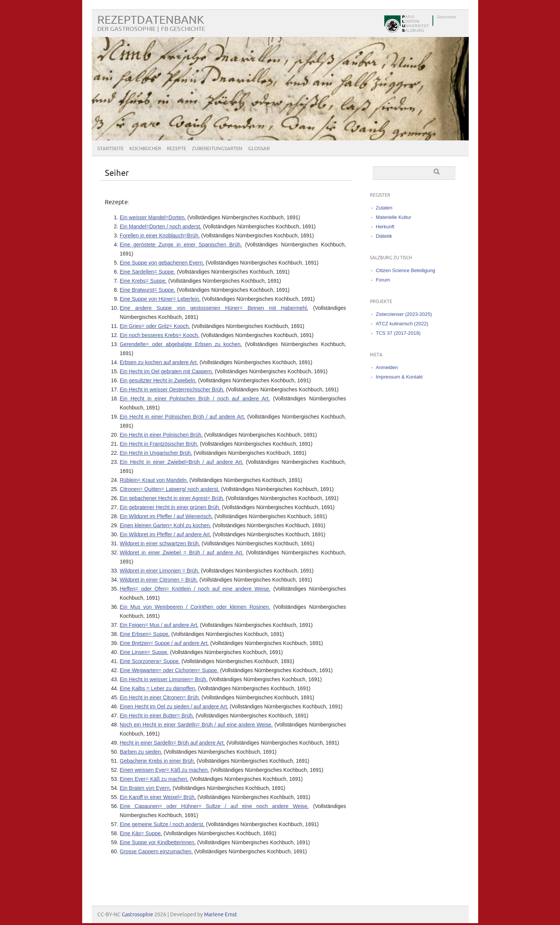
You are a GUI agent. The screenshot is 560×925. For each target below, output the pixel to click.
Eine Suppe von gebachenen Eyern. (162, 263)
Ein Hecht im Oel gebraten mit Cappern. (167, 371)
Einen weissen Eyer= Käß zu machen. (165, 770)
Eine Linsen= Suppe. (144, 652)
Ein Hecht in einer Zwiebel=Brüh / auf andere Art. (182, 462)
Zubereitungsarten (217, 149)
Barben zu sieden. (141, 752)
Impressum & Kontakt (399, 377)
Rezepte (176, 149)
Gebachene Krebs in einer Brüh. (158, 761)
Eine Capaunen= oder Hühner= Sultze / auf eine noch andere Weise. (214, 806)
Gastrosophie (137, 915)
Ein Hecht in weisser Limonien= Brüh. (164, 679)
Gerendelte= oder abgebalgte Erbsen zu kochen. (181, 344)
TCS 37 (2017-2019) (398, 333)
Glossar (259, 149)
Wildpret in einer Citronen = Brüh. (159, 580)
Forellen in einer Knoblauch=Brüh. (160, 235)
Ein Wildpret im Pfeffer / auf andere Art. (166, 534)
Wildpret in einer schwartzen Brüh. (160, 543)
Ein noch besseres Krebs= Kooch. (160, 335)
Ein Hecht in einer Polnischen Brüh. (161, 435)
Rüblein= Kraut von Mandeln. (154, 480)
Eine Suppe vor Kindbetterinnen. (158, 842)
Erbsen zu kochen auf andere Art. (159, 362)
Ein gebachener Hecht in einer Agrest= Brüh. (172, 498)
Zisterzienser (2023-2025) (404, 314)
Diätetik (384, 236)
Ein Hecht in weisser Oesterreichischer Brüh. (172, 389)
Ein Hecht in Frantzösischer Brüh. (159, 444)
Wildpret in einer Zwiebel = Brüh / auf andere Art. (182, 553)
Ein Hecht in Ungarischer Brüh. (156, 453)
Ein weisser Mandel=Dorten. (153, 217)
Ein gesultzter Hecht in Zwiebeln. (158, 380)
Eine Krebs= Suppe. (143, 281)
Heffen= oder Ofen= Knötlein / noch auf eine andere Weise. (195, 589)
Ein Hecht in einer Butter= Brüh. (157, 716)
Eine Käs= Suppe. (141, 833)
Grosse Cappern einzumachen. (156, 851)
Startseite (110, 149)
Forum (383, 280)
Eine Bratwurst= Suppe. (148, 290)
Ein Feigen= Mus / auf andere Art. (159, 625)
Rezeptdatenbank (151, 20)
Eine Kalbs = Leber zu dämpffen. (158, 688)
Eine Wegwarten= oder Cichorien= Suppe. (169, 670)
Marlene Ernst (221, 915)
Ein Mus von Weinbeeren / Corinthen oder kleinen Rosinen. (195, 607)
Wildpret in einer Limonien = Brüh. (160, 571)
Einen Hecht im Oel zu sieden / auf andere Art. (174, 706)
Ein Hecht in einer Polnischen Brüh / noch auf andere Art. (195, 399)
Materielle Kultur (394, 217)
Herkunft (385, 227)
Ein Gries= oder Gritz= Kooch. (155, 326)
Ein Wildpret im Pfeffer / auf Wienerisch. (166, 516)
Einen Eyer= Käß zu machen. (154, 779)
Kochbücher (145, 149)
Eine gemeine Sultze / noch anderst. (162, 824)
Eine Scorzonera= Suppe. (150, 661)
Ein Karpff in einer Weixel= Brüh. (158, 797)
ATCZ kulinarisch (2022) (402, 324)
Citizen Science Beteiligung (406, 270)
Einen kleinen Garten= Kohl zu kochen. (166, 525)
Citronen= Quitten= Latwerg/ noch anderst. (170, 489)
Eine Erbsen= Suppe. (145, 634)
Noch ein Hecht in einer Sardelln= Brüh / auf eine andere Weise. (196, 725)
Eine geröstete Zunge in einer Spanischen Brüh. (181, 245)
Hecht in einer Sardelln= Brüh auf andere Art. (173, 743)
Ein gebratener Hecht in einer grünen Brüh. (170, 507)
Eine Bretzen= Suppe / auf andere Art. (164, 643)
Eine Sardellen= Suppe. (148, 272)
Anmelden (387, 367)
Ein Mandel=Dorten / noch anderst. (161, 226)
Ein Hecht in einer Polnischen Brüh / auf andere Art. (183, 417)
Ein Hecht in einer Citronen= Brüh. (160, 697)
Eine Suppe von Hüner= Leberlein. (160, 299)
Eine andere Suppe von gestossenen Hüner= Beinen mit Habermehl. (214, 308)
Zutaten (384, 208)
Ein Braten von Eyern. (146, 788)
